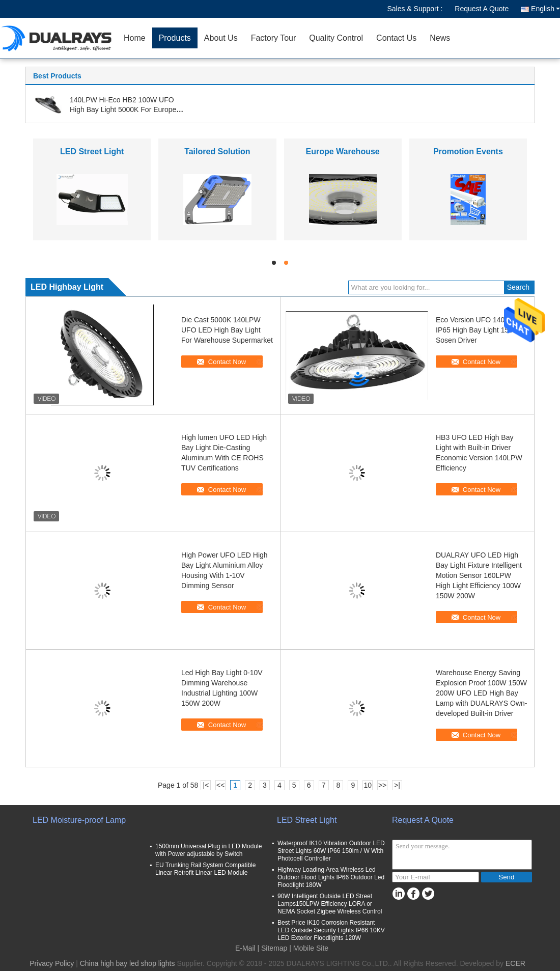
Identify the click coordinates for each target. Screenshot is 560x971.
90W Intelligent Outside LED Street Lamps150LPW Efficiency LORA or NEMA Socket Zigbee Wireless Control (330, 904)
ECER (515, 963)
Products (175, 38)
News (440, 38)
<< (220, 785)
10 (368, 785)
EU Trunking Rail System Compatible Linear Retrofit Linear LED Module (205, 869)
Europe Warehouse (343, 151)
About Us (221, 38)
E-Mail (245, 948)
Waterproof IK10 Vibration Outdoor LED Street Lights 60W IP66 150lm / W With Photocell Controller (331, 851)
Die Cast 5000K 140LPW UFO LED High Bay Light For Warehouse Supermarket (227, 330)
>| (397, 785)
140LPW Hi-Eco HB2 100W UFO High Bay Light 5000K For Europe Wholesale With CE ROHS (123, 109)
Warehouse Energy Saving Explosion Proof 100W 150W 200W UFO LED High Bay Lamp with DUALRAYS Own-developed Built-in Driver (481, 693)
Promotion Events (468, 151)
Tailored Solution (217, 151)
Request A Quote (482, 9)
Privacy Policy (52, 963)
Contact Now (227, 362)
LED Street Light (92, 151)
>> (382, 785)
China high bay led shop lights (128, 963)
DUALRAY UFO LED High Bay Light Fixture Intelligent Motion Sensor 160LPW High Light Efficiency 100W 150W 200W (479, 575)
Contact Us (396, 38)
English (545, 9)
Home (135, 38)
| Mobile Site (309, 948)
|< (206, 785)
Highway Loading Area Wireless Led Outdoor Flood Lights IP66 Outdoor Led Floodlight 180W (331, 877)
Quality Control (336, 38)
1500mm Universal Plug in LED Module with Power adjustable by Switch (208, 850)
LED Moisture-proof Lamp (79, 820)
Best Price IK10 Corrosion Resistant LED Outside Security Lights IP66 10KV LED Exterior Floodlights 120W (331, 930)
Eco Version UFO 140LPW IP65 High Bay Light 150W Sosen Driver (478, 330)
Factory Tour (274, 38)
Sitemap (274, 948)
